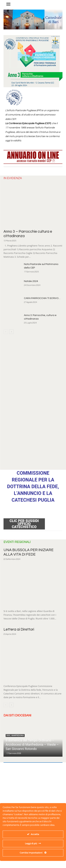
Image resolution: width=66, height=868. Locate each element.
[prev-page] (6, 332)
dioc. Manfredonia (15, 735)
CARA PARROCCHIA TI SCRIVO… (42, 298)
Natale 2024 (31, 281)
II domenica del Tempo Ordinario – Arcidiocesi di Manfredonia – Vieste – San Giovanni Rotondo (32, 744)
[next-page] (11, 332)
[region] (33, 20)
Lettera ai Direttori (19, 629)
